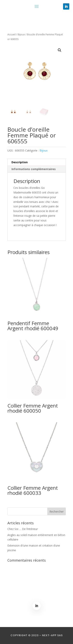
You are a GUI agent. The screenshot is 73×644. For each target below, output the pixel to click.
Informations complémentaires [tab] (34, 169)
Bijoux (21, 34)
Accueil (11, 34)
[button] (60, 50)
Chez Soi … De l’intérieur (23, 529)
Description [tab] (20, 162)
